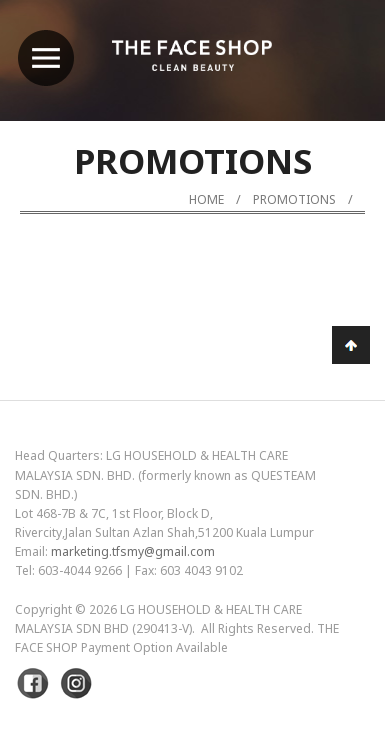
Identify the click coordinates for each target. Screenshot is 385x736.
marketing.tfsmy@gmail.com (133, 551)
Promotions (294, 199)
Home (206, 199)
